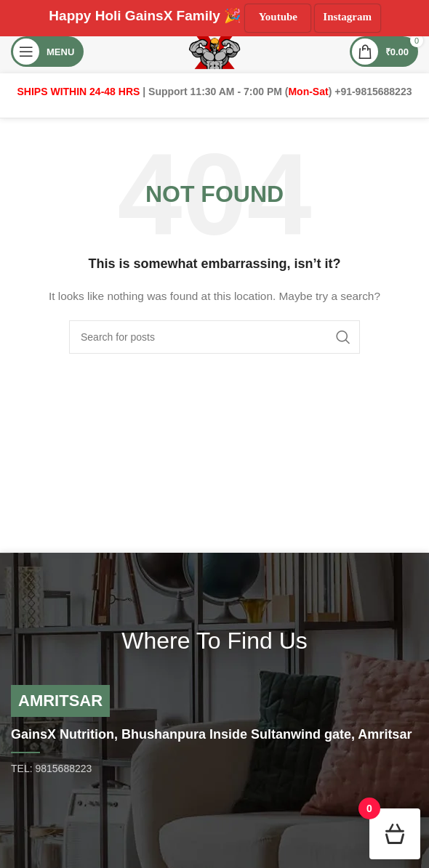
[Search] (214, 337)
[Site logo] (215, 51)
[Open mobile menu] (47, 52)
